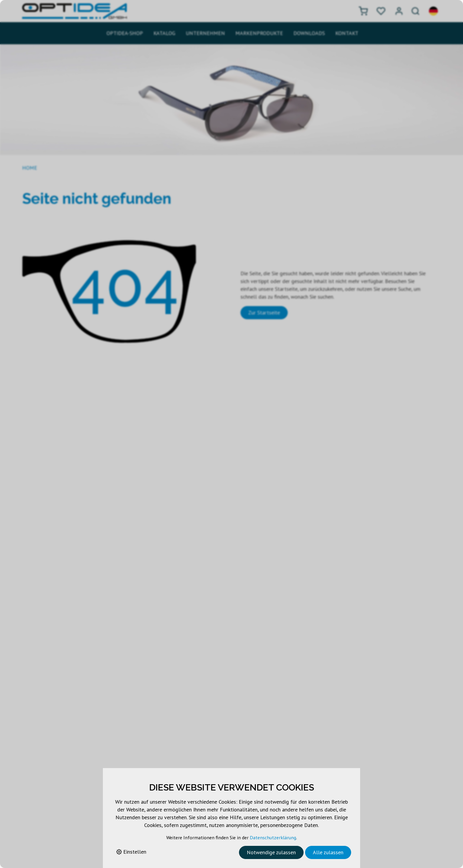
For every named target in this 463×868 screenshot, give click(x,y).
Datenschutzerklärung (273, 837)
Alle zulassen (328, 852)
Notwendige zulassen (271, 852)
